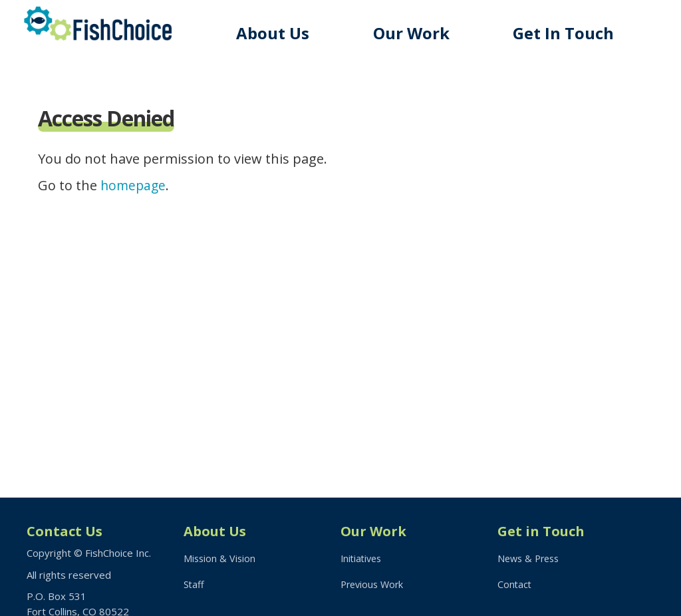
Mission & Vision (220, 559)
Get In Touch (568, 33)
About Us (285, 33)
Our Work (420, 33)
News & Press (531, 559)
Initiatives (363, 559)
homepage (134, 185)
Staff (194, 587)
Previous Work (374, 587)
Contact (515, 587)
